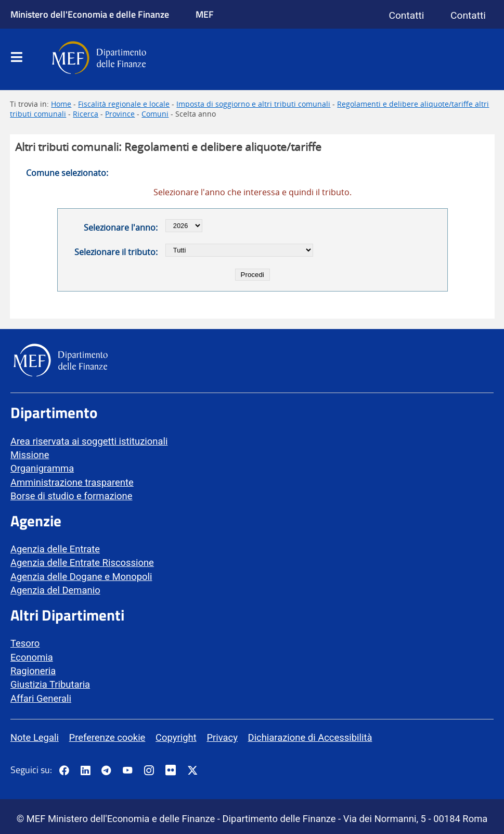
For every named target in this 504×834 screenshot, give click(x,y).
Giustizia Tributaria (50, 684)
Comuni (155, 114)
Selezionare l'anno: (121, 228)
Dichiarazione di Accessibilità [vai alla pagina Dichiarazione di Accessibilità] (310, 737)
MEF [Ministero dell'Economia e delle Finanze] (205, 14)
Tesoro (25, 643)
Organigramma (42, 468)
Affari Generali (41, 698)
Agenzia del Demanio (55, 590)
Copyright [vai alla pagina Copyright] (176, 737)
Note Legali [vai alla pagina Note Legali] (35, 737)
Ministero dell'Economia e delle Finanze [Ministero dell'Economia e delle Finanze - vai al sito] (90, 14)
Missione (30, 455)
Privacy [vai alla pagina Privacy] (222, 737)
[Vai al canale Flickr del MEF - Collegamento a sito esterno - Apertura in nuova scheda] (173, 771)
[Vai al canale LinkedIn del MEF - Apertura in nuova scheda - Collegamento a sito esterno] (85, 771)
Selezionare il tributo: (116, 252)
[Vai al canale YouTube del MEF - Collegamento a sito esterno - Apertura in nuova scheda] (127, 771)
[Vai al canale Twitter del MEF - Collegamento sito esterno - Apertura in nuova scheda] (192, 771)
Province (120, 114)
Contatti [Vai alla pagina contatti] (406, 15)
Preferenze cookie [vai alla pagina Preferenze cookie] (107, 737)
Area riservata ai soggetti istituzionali (89, 441)
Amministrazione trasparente (72, 482)
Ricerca (86, 114)
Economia (32, 657)
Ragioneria (33, 671)
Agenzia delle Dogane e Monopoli (81, 577)
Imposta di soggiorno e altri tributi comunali (253, 104)
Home (61, 104)
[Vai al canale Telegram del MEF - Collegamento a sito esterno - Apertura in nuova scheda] (106, 771)
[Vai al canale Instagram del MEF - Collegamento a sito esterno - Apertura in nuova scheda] (149, 771)
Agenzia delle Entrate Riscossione (82, 563)
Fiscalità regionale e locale (124, 104)
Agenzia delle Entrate (55, 549)
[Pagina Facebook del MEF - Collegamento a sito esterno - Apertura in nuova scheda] (64, 771)
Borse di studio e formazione (71, 496)
